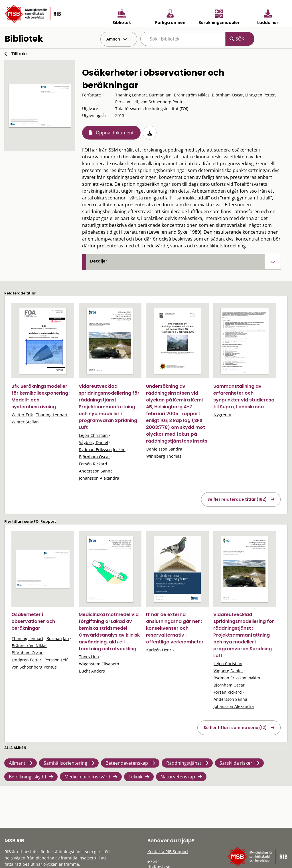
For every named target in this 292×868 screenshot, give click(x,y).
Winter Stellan (25, 422)
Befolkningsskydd (28, 777)
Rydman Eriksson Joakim (102, 450)
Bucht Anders (92, 671)
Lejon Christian (93, 435)
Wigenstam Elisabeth (99, 664)
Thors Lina (89, 657)
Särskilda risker (236, 763)
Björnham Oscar (95, 457)
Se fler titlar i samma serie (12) (235, 728)
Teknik (135, 777)
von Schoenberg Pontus (34, 667)
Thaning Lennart (52, 415)
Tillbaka (20, 54)
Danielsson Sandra (164, 449)
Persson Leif (56, 660)
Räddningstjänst (184, 763)
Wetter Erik (22, 415)
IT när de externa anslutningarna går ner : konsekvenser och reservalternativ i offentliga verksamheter (175, 628)
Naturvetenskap (178, 777)
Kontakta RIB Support (168, 852)
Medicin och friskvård (87, 777)
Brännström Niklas (30, 646)
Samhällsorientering (65, 763)
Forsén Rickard (93, 464)
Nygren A (222, 415)
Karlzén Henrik (160, 650)
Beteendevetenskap (127, 763)
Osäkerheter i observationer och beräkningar (33, 621)
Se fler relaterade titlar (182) (237, 499)
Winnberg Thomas (164, 456)
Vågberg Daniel (94, 442)
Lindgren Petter (27, 660)
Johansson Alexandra (99, 478)
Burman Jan (58, 638)
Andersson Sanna (96, 471)
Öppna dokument (115, 133)
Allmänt (17, 763)
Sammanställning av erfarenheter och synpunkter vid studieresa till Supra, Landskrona (244, 396)
